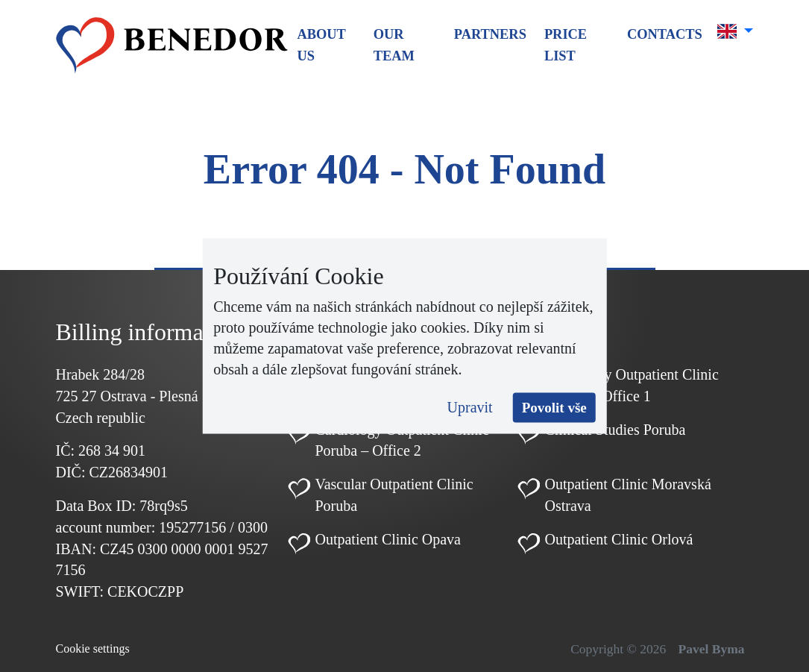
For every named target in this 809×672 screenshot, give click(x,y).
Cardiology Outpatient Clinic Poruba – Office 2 (402, 440)
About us (321, 45)
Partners (490, 34)
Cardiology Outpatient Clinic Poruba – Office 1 (631, 385)
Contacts (665, 34)
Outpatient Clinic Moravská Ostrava (627, 495)
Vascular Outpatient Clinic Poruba (394, 495)
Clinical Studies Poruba (615, 430)
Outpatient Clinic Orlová (618, 539)
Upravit (470, 406)
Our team (394, 45)
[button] (736, 31)
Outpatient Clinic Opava (388, 539)
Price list (566, 45)
